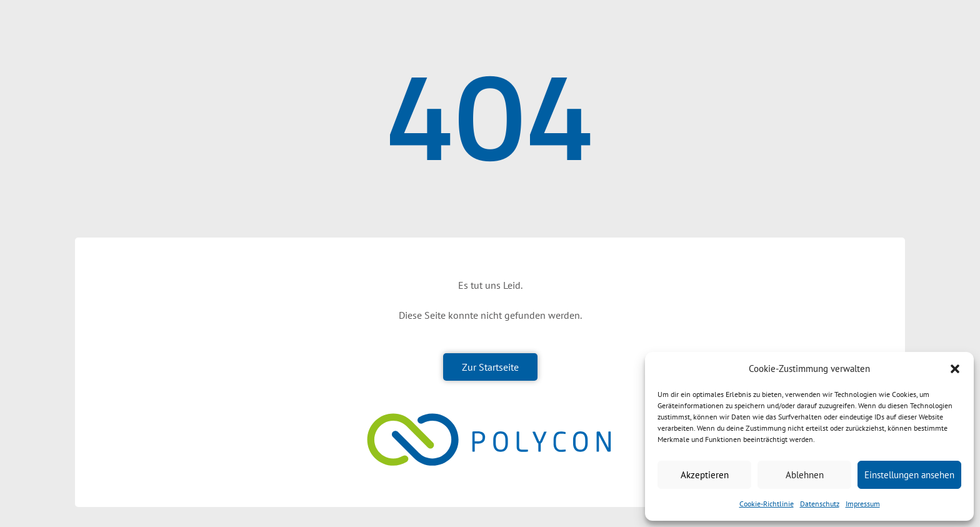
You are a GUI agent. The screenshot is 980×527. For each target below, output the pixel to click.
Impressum (863, 504)
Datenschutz (820, 504)
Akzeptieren (705, 475)
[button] (955, 369)
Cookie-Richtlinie (767, 504)
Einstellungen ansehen (909, 475)
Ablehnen (805, 475)
